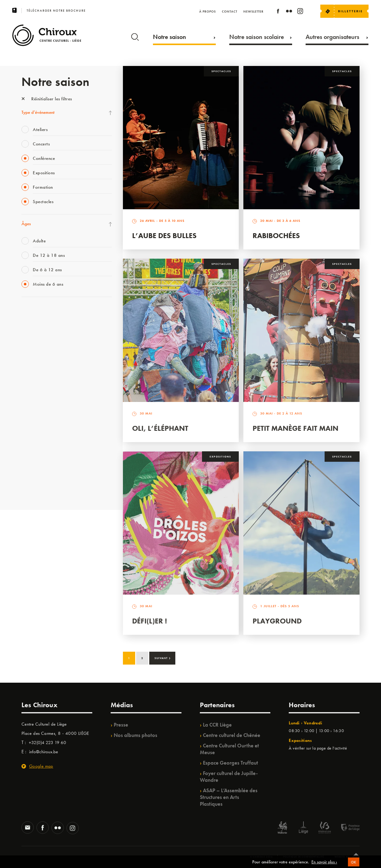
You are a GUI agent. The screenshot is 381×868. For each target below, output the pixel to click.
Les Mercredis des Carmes (45, 338)
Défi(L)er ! (150, 621)
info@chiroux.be (44, 752)
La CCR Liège (217, 725)
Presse (121, 725)
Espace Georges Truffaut (231, 763)
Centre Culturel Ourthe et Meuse (229, 749)
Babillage (30, 363)
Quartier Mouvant (38, 413)
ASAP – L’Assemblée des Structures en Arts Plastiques (229, 797)
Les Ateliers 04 (35, 400)
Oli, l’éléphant (160, 428)
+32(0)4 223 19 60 (48, 743)
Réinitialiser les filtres (47, 99)
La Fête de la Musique (42, 325)
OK (354, 864)
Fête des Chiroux (37, 312)
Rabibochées (276, 235)
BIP (24, 388)
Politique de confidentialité (304, 857)
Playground (277, 621)
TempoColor (33, 451)
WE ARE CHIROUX (39, 476)
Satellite (29, 375)
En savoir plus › (324, 864)
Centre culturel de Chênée (232, 735)
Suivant (163, 658)
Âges (26, 224)
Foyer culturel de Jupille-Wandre (229, 777)
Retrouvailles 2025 (39, 488)
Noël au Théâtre (36, 463)
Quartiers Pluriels (37, 426)
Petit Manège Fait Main (295, 428)
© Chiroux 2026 (261, 857)
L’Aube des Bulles (164, 235)
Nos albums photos (135, 735)
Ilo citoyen (31, 438)
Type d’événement (38, 112)
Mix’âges (30, 350)
